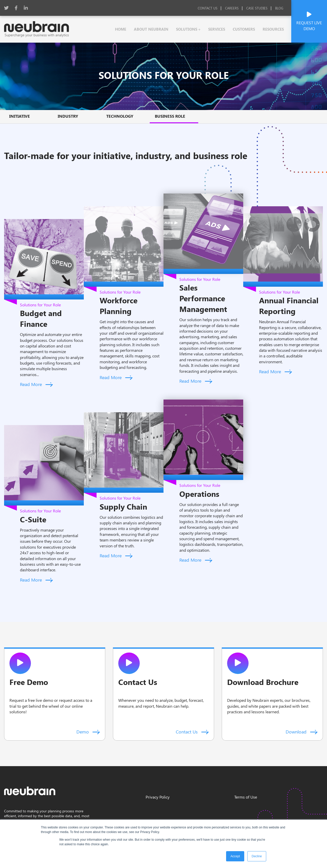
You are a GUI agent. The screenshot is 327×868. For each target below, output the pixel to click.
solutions (187, 29)
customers (244, 29)
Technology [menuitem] (120, 116)
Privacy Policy (158, 797)
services (217, 29)
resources (273, 29)
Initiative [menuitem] (20, 116)
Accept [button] (235, 856)
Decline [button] (257, 856)
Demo (88, 732)
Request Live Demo (309, 21)
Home (121, 29)
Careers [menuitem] (232, 8)
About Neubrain (151, 29)
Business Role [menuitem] (170, 116)
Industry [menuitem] (68, 116)
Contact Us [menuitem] (208, 8)
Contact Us (192, 732)
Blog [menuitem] (279, 8)
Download (302, 732)
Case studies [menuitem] (257, 8)
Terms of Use (246, 797)
